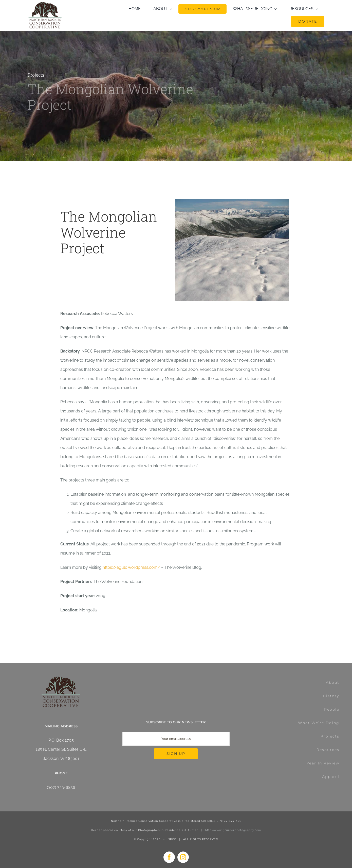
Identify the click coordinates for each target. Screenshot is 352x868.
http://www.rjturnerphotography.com (233, 830)
